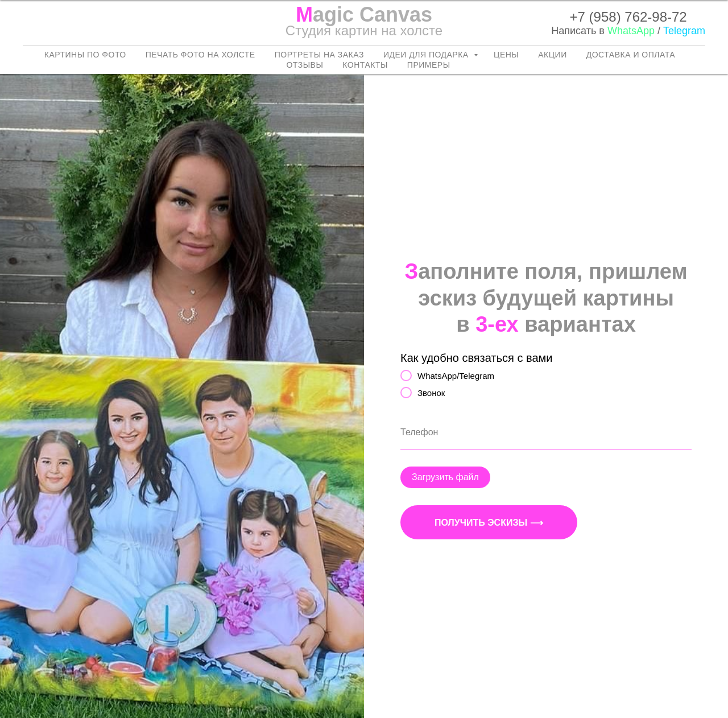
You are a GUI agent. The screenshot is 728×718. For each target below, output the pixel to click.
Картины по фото (85, 55)
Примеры (429, 65)
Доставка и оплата (631, 55)
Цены (506, 55)
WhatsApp (631, 31)
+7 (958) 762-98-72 (628, 17)
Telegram (684, 31)
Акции (552, 55)
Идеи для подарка (427, 55)
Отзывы (305, 65)
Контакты (365, 65)
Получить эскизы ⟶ (489, 523)
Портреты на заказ (319, 55)
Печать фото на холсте (200, 55)
